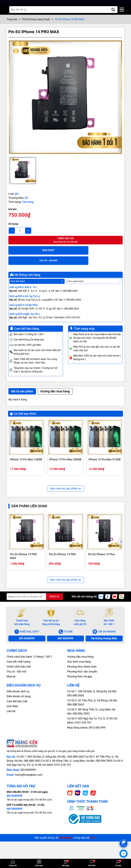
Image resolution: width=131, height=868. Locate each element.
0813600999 (27, 684)
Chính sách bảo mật (19, 712)
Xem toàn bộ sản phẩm (65, 534)
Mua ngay (37, 250)
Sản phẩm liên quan (29, 552)
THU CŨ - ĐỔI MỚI (95, 250)
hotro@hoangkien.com (29, 820)
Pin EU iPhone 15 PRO (62, 600)
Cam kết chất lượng (19, 707)
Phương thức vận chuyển (82, 717)
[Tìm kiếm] (113, 10)
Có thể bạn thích (23, 403)
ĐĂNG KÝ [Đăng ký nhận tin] (54, 642)
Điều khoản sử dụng (19, 742)
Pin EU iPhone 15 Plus (101, 600)
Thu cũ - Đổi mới (17, 717)
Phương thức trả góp (80, 722)
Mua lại (11, 722)
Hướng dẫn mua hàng (80, 702)
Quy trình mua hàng (79, 707)
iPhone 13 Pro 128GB (23, 509)
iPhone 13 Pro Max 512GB (105, 449)
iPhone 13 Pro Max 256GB (65, 449)
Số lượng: (13, 224)
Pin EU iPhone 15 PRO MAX (24, 602)
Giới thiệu (12, 752)
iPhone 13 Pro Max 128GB (26, 449)
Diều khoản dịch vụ (18, 737)
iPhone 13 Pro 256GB (62, 509)
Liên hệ (11, 757)
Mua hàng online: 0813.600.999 (86, 773)
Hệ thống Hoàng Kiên (104, 684)
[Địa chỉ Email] (35, 642)
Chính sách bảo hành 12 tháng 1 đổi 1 (30, 702)
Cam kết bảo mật (17, 747)
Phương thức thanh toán (82, 712)
